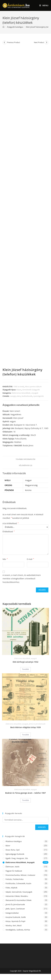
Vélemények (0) (25, 465)
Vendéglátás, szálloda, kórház (18, 930)
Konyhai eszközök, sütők (16, 917)
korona (28, 490)
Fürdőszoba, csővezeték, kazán (18, 883)
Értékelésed (9, 532)
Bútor (8, 846)
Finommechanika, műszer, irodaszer (20, 875)
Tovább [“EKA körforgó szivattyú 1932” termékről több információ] (26, 669)
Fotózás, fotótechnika (15, 879)
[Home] (3, 27)
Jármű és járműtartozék (37, 724)
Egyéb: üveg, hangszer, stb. (17, 858)
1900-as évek (19, 387)
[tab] (26, 459)
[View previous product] (4, 42)
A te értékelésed (11, 523)
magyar (28, 480)
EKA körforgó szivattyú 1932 (26, 662)
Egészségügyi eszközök (15, 854)
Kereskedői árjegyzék (31, 390)
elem (19, 396)
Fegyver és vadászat (14, 871)
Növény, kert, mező (14, 925)
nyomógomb (38, 396)
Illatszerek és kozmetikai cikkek (18, 900)
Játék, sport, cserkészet (15, 909)
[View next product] (47, 42)
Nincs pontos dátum (33, 387)
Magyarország (31, 485)
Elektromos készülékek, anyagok (25, 393)
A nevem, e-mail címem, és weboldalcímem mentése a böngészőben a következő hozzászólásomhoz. (22, 579)
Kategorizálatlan (12, 913)
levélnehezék (27, 396)
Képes (19, 390)
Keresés (42, 827)
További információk (26, 459)
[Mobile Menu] (44, 5)
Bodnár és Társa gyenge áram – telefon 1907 (26, 793)
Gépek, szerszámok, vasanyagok (19, 892)
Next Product (39, 42)
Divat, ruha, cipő (13, 850)
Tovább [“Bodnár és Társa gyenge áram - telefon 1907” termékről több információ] (26, 800)
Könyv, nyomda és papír (16, 921)
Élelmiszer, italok (12, 867)
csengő (13, 396)
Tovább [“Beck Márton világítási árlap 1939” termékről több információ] (26, 735)
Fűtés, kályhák (11, 888)
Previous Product (14, 42)
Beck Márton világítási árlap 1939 (26, 727)
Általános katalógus (14, 841)
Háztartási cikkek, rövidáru (17, 896)
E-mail (30, 559)
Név (5, 559)
